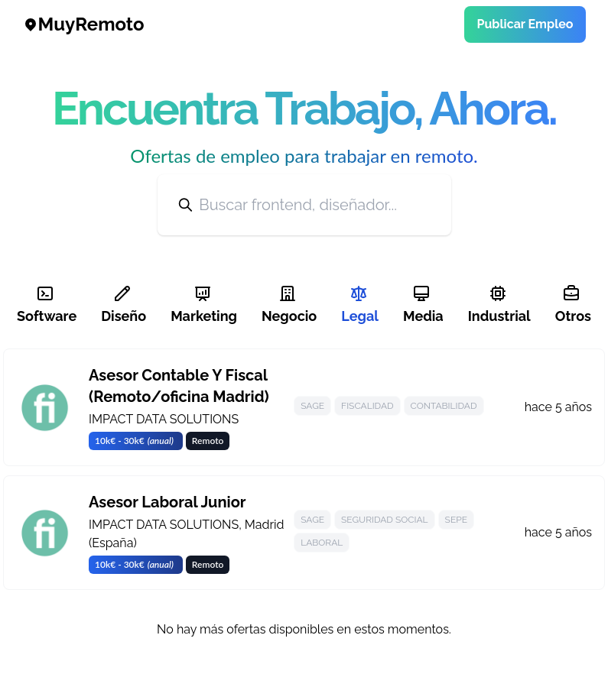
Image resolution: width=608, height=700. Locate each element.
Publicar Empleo (525, 24)
